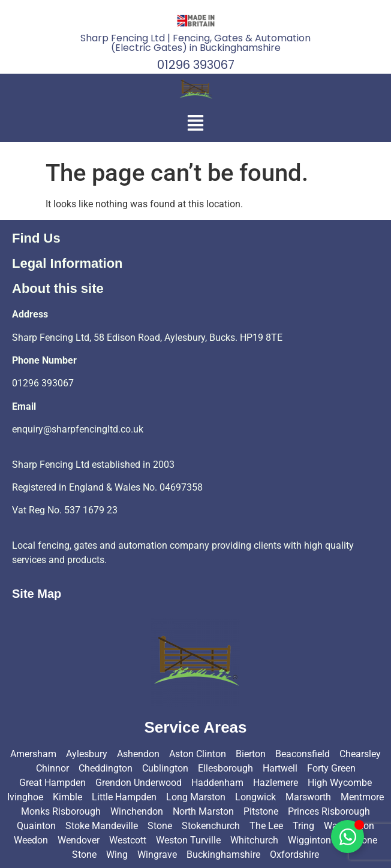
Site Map (37, 594)
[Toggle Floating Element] (348, 837)
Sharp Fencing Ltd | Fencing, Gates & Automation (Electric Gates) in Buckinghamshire (195, 43)
